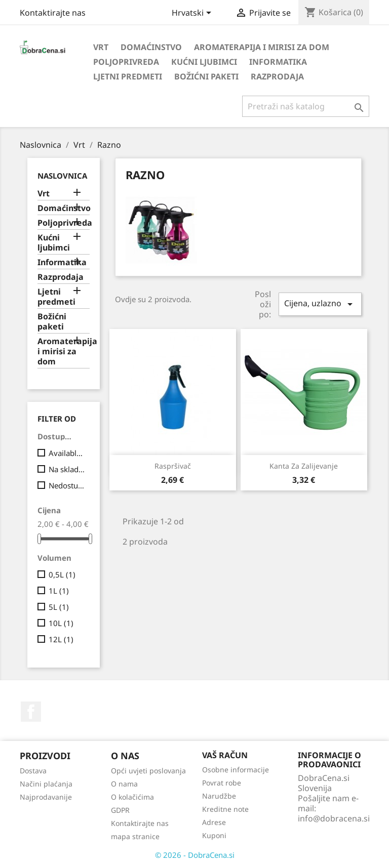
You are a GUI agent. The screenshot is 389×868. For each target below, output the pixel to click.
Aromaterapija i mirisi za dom (262, 47)
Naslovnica (62, 176)
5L (59, 607)
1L (59, 591)
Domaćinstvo (151, 47)
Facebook (31, 712)
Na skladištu (67, 469)
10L (61, 623)
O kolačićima (132, 797)
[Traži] (306, 106)
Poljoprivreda (126, 62)
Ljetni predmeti (128, 76)
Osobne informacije (236, 770)
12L (61, 639)
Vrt (101, 47)
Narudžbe (219, 796)
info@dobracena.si (334, 818)
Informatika (278, 62)
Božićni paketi (206, 76)
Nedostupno (67, 485)
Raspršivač (173, 466)
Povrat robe (222, 783)
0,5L (62, 574)
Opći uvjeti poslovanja (148, 771)
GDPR (120, 810)
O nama (124, 784)
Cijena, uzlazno (320, 304)
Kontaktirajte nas (53, 13)
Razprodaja (277, 76)
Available (67, 453)
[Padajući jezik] (193, 14)
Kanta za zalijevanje (304, 466)
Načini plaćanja (46, 784)
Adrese (214, 822)
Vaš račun (225, 755)
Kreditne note (225, 809)
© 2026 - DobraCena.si (195, 855)
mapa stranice (135, 836)
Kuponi (214, 835)
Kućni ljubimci (204, 62)
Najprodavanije (46, 797)
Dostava (33, 771)
